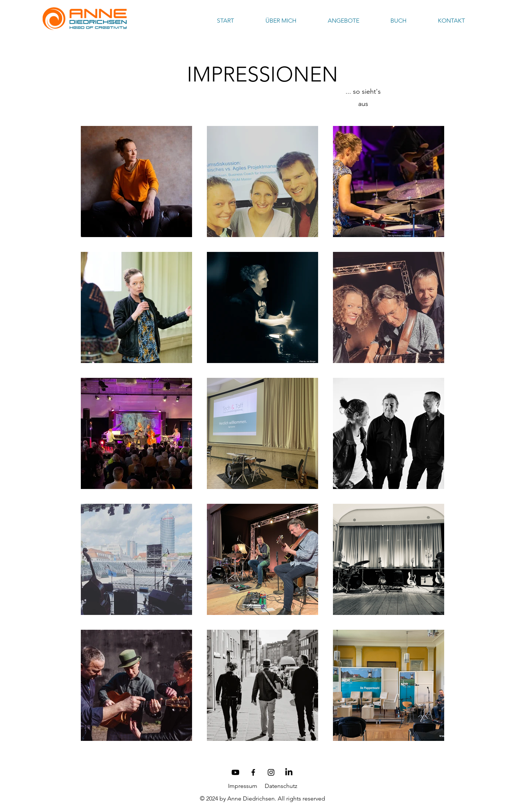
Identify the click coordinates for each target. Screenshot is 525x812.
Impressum (243, 786)
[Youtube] (235, 772)
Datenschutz (281, 786)
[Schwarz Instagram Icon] (271, 772)
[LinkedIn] (289, 772)
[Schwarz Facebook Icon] (253, 772)
